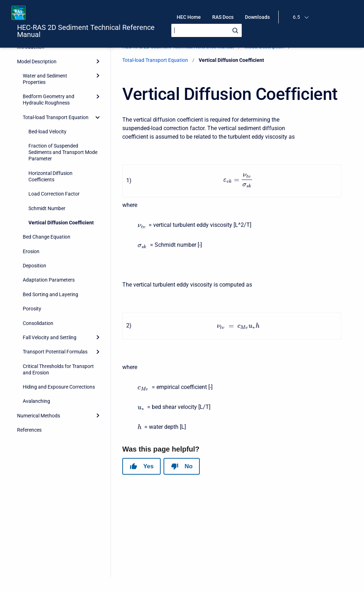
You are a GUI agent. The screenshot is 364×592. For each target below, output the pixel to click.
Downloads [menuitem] (257, 17)
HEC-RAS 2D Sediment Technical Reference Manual (86, 31)
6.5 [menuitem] (296, 17)
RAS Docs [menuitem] (223, 17)
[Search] (207, 30)
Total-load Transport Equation (155, 60)
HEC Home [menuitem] (189, 17)
